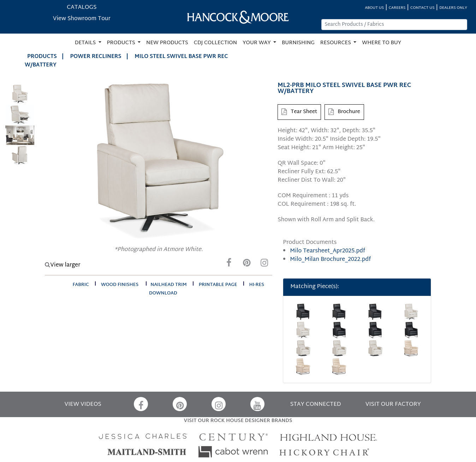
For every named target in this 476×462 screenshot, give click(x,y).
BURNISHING (298, 43)
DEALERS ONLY (453, 8)
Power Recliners (96, 57)
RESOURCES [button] (336, 43)
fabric (81, 285)
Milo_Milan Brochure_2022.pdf (330, 260)
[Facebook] (229, 265)
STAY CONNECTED (316, 405)
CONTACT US (422, 8)
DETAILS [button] (86, 43)
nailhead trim (169, 285)
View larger (63, 265)
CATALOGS (82, 8)
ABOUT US (374, 8)
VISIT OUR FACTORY (393, 405)
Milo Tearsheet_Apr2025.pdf (328, 251)
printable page (218, 285)
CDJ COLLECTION (215, 43)
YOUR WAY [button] (257, 43)
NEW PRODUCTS (167, 43)
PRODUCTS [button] (122, 43)
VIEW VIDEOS (83, 405)
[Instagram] (264, 265)
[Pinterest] (246, 265)
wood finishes (120, 285)
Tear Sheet (299, 112)
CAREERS (397, 8)
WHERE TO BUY (382, 43)
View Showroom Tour (82, 19)
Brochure (344, 112)
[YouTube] (257, 404)
